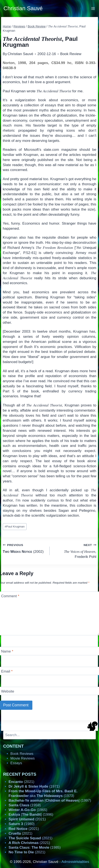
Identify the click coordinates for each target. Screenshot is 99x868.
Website (8, 691)
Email (7, 671)
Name (7, 651)
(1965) (28, 810)
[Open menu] (93, 8)
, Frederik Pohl (75, 551)
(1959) (25, 805)
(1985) (35, 847)
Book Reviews (22, 754)
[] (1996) (31, 815)
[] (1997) (50, 800)
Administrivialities (75, 862)
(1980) (22, 824)
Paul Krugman (15, 527)
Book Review (71, 54)
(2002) (24, 548)
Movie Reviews (23, 758)
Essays (16, 763)
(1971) (34, 786)
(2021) (21, 782)
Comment (10, 596)
